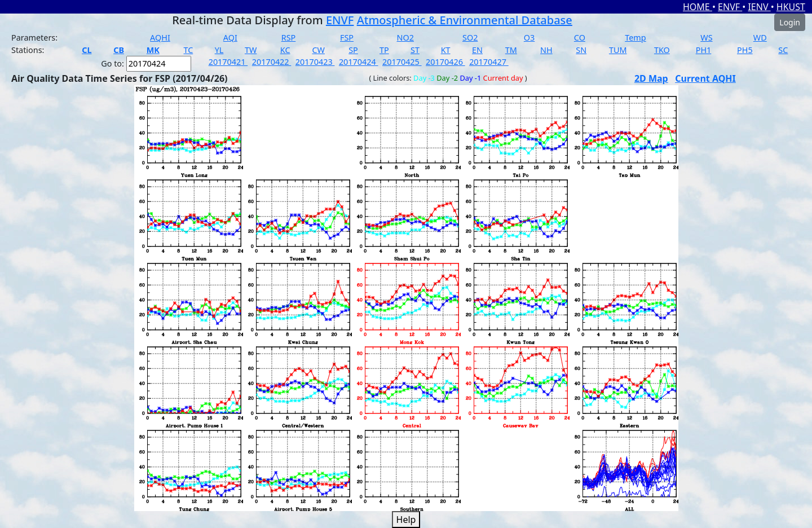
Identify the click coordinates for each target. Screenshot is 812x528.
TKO (662, 50)
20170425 (402, 62)
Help (406, 520)
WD (760, 38)
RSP (289, 38)
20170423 (315, 62)
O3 (529, 38)
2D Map (651, 78)
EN (477, 50)
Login (790, 22)
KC (285, 50)
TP (384, 50)
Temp (635, 38)
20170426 (445, 62)
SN (581, 50)
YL (219, 50)
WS (706, 38)
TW (251, 50)
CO (580, 38)
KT (446, 50)
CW (318, 50)
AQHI (160, 38)
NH (546, 50)
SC (783, 50)
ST (415, 50)
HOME (698, 7)
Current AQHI (705, 78)
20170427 (489, 62)
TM (511, 50)
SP (353, 50)
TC (188, 50)
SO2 (470, 38)
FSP (347, 38)
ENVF (730, 7)
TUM (618, 50)
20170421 (228, 62)
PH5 (745, 50)
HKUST (791, 7)
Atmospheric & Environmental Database (465, 20)
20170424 (359, 62)
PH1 (704, 50)
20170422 (272, 62)
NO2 (405, 38)
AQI (230, 38)
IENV (759, 7)
